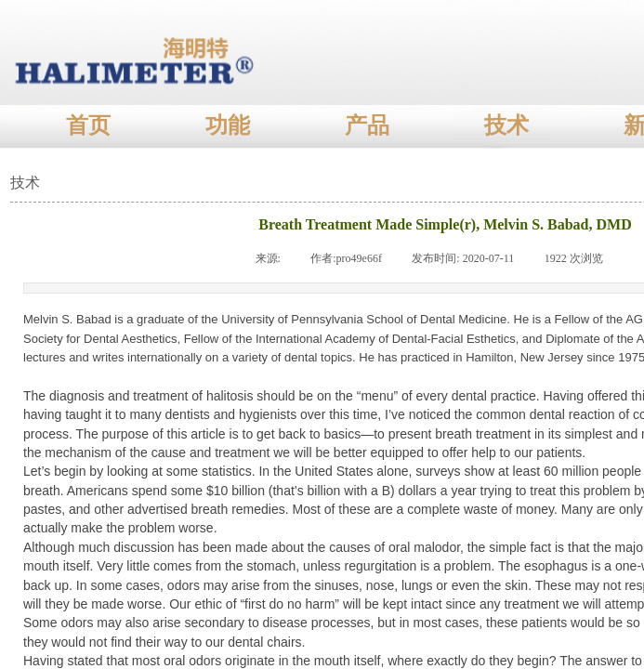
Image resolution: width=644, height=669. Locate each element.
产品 (367, 125)
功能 (228, 125)
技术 (506, 125)
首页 (88, 125)
